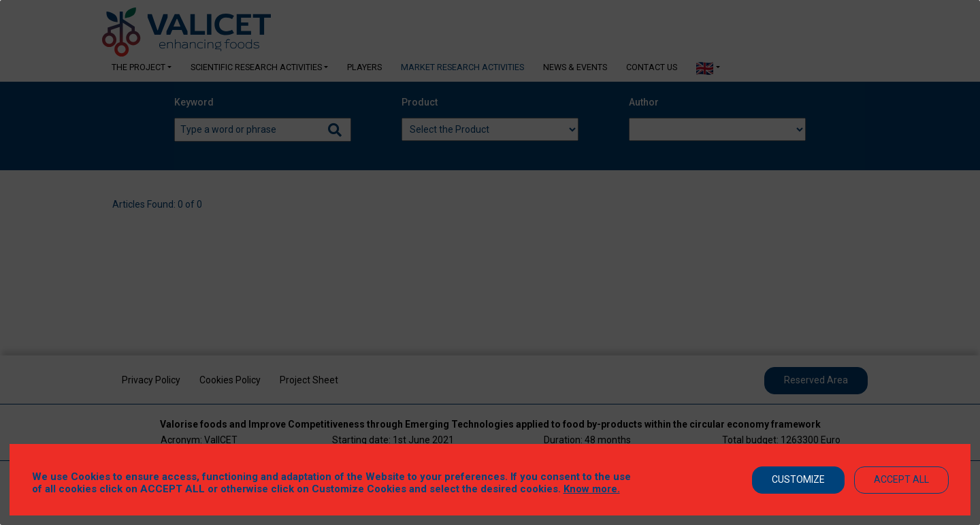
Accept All (901, 479)
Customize (798, 479)
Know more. (592, 489)
